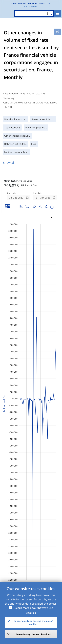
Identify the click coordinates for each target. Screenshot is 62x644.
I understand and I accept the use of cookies (33, 623)
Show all (9, 163)
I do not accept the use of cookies (33, 634)
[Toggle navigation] (58, 13)
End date (38, 193)
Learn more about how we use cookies (34, 610)
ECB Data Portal (31, 6)
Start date (11, 193)
